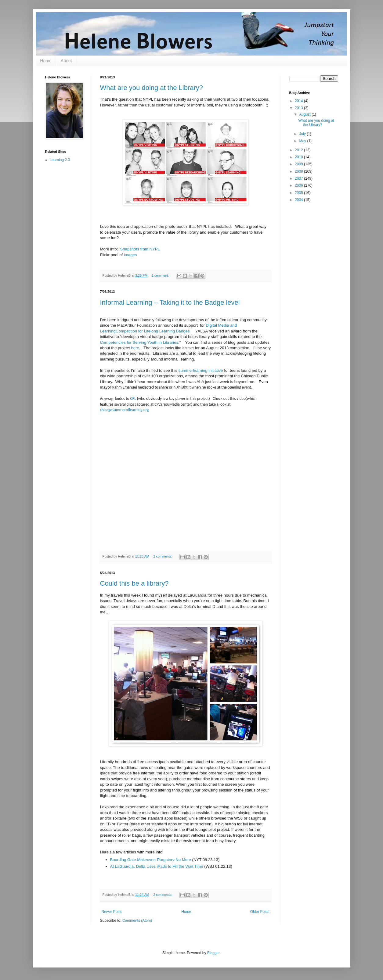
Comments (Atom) (137, 921)
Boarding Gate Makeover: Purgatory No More (151, 860)
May (303, 141)
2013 (299, 108)
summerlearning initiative (201, 370)
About (66, 61)
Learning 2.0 (60, 160)
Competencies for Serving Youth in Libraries (139, 342)
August (305, 114)
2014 (299, 101)
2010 (299, 157)
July (303, 134)
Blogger (213, 953)
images (130, 255)
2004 (299, 200)
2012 (299, 150)
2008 (299, 171)
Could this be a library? (134, 583)
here (135, 348)
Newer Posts (112, 912)
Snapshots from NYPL (140, 249)
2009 (299, 164)
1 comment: (161, 275)
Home (46, 61)
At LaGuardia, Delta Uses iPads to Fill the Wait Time (157, 866)
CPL (133, 398)
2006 (299, 185)
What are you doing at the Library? (152, 88)
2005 (299, 193)
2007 (299, 178)
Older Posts (260, 912)
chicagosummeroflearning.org (125, 410)
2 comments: (163, 556)
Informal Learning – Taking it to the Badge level (170, 302)
